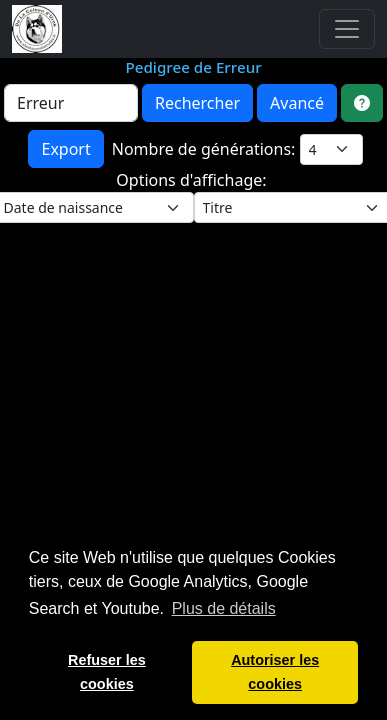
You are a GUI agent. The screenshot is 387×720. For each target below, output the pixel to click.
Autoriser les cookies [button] (275, 672)
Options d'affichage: (193, 180)
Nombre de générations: (206, 149)
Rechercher (197, 103)
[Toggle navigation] (347, 29)
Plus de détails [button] (224, 608)
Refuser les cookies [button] (107, 672)
